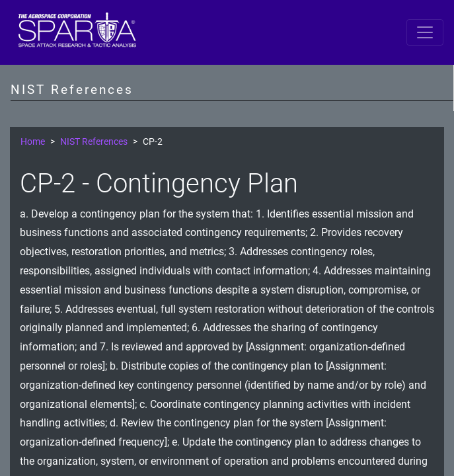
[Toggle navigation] (425, 32)
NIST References (94, 142)
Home (33, 142)
